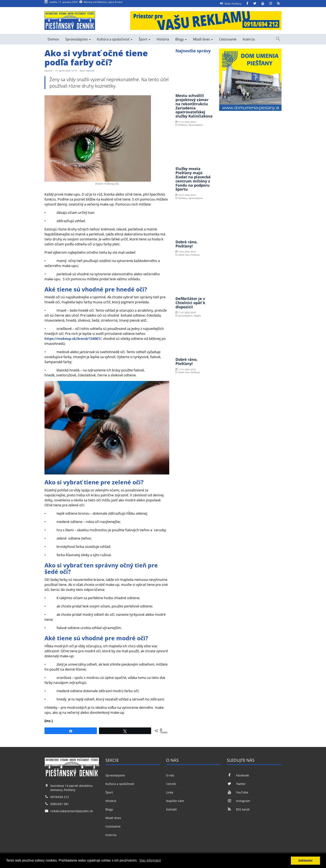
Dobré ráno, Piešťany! (186, 244)
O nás (170, 775)
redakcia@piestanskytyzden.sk (72, 811)
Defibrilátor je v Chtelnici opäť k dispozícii (190, 303)
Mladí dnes (203, 39)
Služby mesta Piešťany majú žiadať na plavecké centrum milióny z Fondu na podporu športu (193, 179)
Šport (144, 39)
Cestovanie (228, 39)
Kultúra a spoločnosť (115, 39)
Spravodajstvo (78, 39)
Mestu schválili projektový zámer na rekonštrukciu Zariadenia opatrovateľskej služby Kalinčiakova (194, 106)
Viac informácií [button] (150, 860)
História (163, 39)
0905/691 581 (60, 804)
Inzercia (249, 39)
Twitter (236, 784)
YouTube (237, 792)
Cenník (171, 784)
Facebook (238, 775)
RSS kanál (238, 809)
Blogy (181, 39)
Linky (170, 792)
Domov (53, 39)
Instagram (238, 801)
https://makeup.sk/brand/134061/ (73, 339)
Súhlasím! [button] (306, 861)
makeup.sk (111, 470)
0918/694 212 (60, 797)
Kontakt (171, 809)
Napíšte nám (175, 801)
